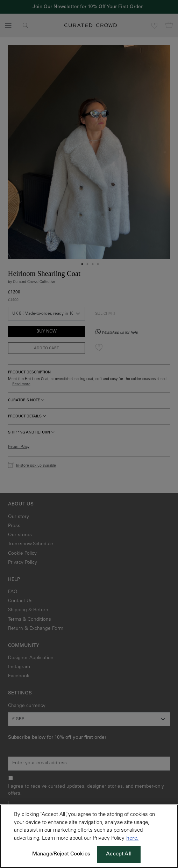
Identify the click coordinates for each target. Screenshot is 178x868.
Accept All (119, 854)
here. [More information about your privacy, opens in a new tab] (132, 838)
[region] (89, 836)
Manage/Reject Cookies (61, 854)
